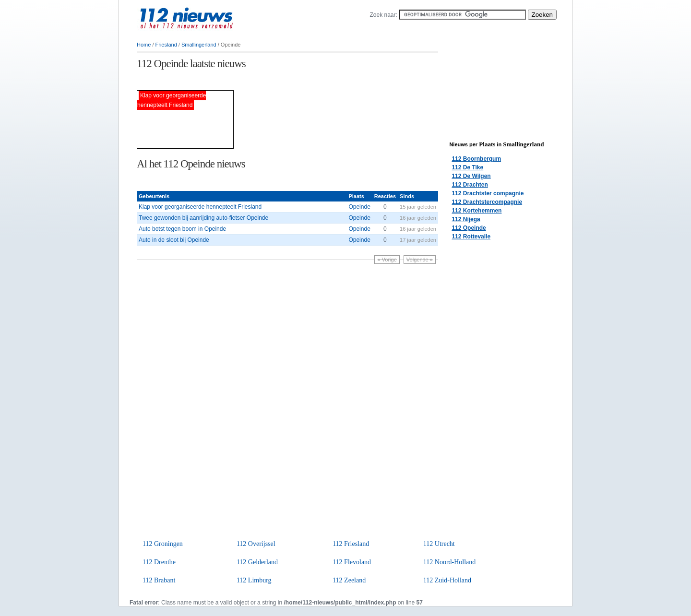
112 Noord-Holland (450, 562)
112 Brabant (159, 580)
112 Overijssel (256, 544)
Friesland (166, 45)
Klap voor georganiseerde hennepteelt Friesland (200, 207)
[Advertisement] (249, 81)
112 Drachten (470, 185)
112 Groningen (163, 544)
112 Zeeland (349, 580)
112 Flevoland (352, 562)
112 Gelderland (257, 562)
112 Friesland (351, 544)
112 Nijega (466, 219)
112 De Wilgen (471, 176)
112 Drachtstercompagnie (487, 202)
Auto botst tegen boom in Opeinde (182, 229)
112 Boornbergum (476, 159)
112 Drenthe (159, 562)
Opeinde (359, 207)
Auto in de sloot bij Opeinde (174, 240)
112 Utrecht (439, 544)
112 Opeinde (469, 228)
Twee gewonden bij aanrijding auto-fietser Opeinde (203, 218)
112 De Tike (467, 167)
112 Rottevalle (471, 237)
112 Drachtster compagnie (488, 193)
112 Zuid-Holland (447, 580)
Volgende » (420, 260)
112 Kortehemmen (477, 211)
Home (144, 45)
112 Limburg (254, 580)
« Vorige (387, 260)
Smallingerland (199, 45)
